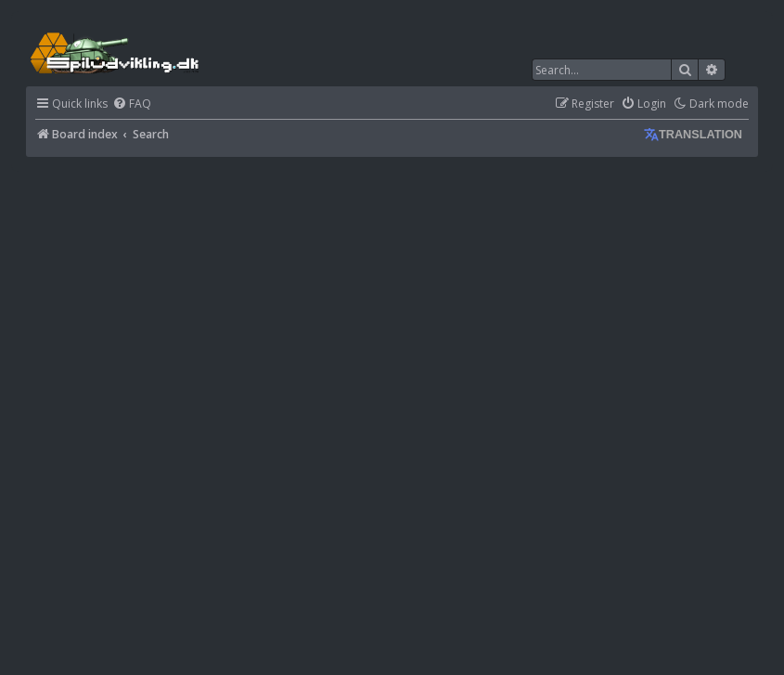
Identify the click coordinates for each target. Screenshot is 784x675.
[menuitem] (132, 104)
